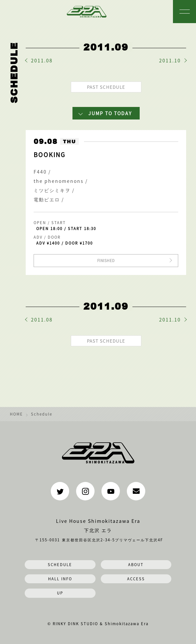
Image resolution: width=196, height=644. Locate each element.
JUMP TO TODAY (110, 113)
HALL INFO (60, 579)
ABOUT (136, 564)
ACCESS (136, 579)
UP (60, 593)
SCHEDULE (60, 564)
